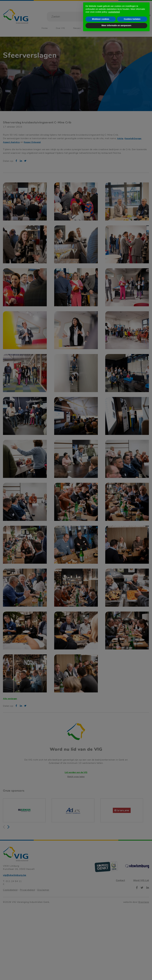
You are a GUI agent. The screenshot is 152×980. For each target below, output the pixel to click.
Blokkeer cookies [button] (101, 965)
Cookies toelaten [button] (132, 965)
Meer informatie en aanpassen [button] (116, 972)
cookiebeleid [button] (114, 958)
